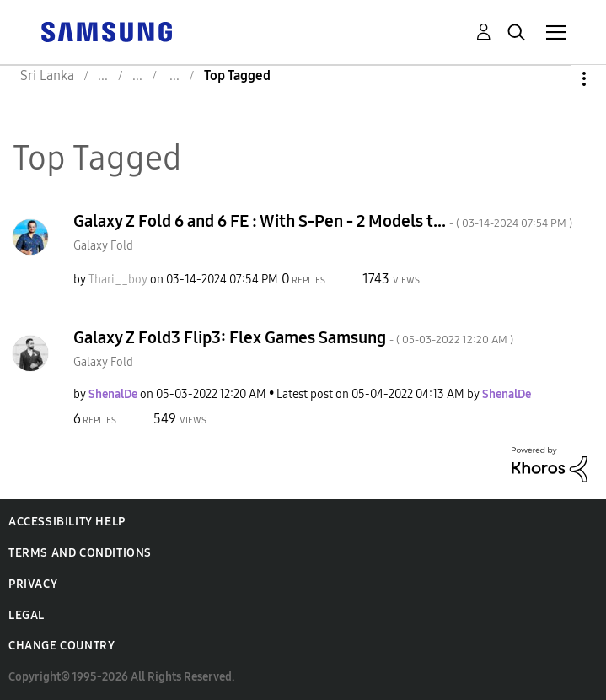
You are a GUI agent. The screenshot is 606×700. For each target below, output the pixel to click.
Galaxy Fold (103, 246)
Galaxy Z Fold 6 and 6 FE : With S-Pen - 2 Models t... (323, 221)
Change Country (62, 646)
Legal (27, 615)
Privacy (33, 584)
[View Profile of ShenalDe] (113, 394)
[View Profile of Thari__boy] (118, 280)
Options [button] (555, 79)
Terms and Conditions (80, 553)
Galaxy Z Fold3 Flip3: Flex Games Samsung (293, 337)
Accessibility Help (67, 522)
